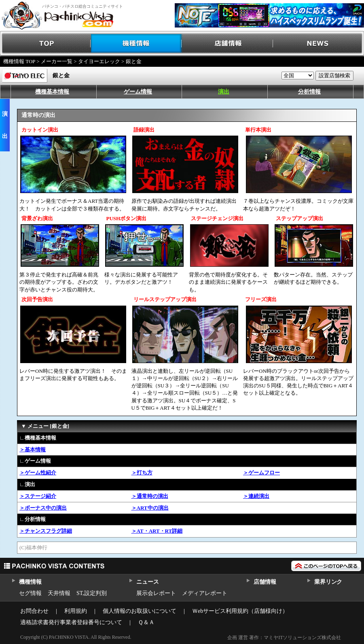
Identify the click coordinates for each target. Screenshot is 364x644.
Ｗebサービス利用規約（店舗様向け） (240, 611)
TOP (45, 44)
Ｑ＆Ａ (146, 622)
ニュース (147, 582)
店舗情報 (227, 44)
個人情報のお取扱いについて (140, 611)
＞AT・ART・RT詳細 (157, 531)
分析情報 (309, 92)
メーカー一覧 (57, 61)
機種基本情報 (52, 92)
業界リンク (328, 582)
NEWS (318, 44)
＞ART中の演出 (150, 508)
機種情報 (136, 44)
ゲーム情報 (138, 92)
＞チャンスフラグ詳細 (46, 531)
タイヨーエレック (99, 61)
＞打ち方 (142, 473)
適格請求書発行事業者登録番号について (71, 622)
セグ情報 (30, 593)
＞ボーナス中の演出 (43, 508)
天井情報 (59, 593)
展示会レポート (156, 593)
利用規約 (76, 611)
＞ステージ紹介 (38, 496)
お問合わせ (34, 611)
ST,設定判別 (92, 593)
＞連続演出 (256, 496)
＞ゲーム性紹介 (38, 473)
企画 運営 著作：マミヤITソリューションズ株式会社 (284, 638)
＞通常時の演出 (150, 496)
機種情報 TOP (19, 61)
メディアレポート (205, 593)
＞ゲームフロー (261, 473)
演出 (224, 92)
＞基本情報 (33, 450)
